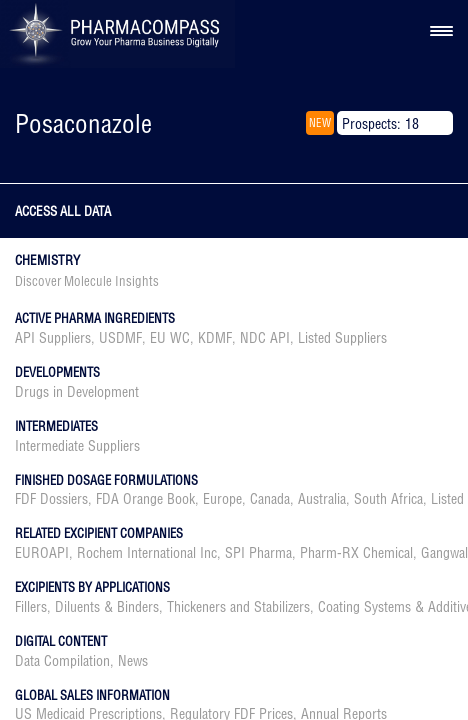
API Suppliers (53, 338)
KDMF (215, 338)
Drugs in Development (77, 392)
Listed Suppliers (342, 338)
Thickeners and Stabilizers (238, 607)
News (133, 661)
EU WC (170, 338)
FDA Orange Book (145, 499)
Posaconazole (83, 123)
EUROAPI (42, 553)
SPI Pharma (258, 553)
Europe (222, 499)
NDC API (265, 338)
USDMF (120, 338)
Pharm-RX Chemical (356, 553)
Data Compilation (62, 661)
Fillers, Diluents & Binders (87, 607)
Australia (322, 499)
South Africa (388, 499)
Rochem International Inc (147, 553)
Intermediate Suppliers (77, 446)
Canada (270, 499)
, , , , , (201, 338)
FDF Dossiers (51, 499)
